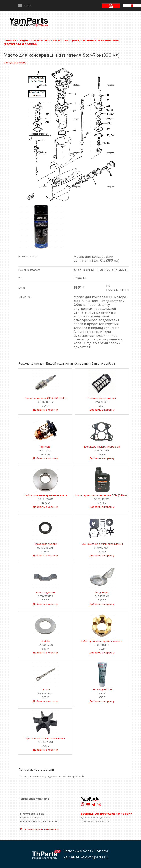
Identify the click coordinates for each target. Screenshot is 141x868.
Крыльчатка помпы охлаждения (45, 738)
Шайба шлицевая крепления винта (45, 495)
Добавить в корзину (45, 410)
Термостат (45, 447)
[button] (25, 6)
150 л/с (57, 40)
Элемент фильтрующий (102, 398)
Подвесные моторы (34, 40)
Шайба (45, 641)
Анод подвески (45, 592)
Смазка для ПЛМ (102, 690)
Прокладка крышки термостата (102, 447)
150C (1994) (73, 40)
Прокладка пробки (45, 544)
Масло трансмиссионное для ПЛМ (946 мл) (102, 495)
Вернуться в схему (15, 63)
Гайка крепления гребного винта (102, 641)
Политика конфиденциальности (40, 829)
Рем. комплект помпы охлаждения (102, 544)
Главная (10, 40)
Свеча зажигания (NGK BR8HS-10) (45, 398)
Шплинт (45, 690)
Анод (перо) (102, 592)
